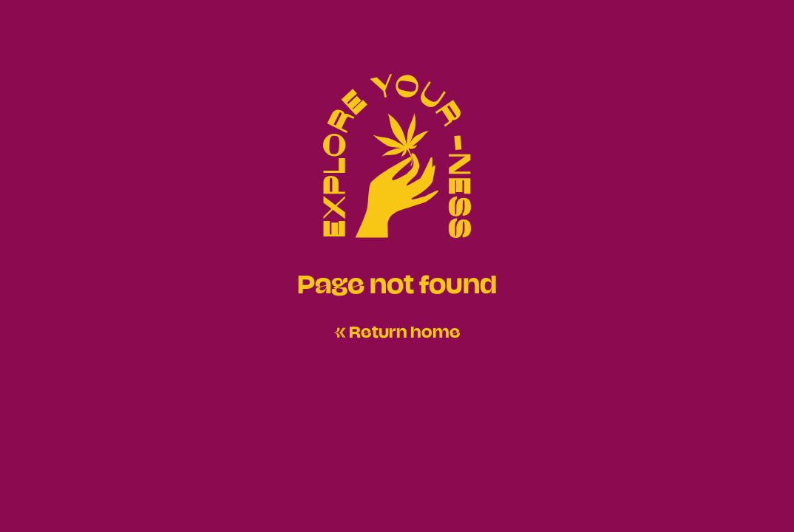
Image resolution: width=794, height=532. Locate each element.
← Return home (397, 330)
